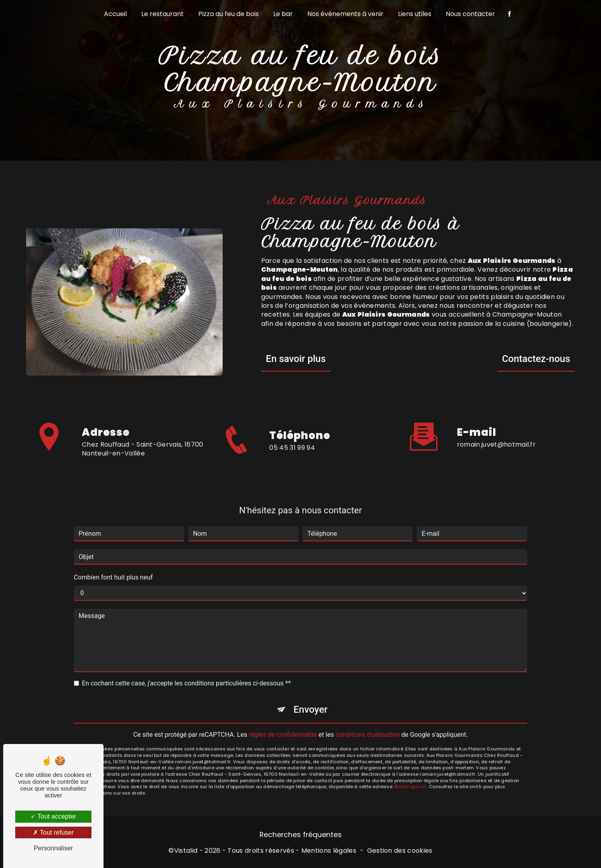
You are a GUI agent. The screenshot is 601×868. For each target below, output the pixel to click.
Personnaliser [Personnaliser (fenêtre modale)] (53, 848)
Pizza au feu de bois (228, 14)
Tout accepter (53, 816)
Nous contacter (470, 14)
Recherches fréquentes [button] (301, 835)
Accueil (115, 14)
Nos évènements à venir (345, 14)
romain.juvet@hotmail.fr (496, 436)
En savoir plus (296, 359)
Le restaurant (162, 14)
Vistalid (186, 851)
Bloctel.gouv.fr (410, 778)
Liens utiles (415, 14)
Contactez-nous (536, 359)
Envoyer (310, 701)
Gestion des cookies (400, 851)
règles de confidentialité (283, 726)
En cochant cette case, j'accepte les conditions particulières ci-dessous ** (186, 674)
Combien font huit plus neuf (113, 568)
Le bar (283, 14)
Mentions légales (329, 851)
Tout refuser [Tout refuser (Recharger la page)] (53, 832)
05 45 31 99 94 (292, 456)
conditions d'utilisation (368, 726)
